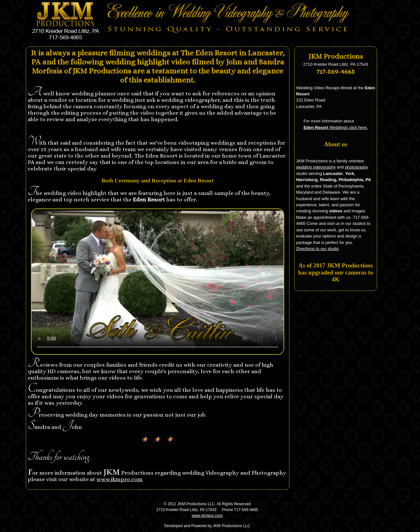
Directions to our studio (317, 249)
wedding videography (316, 167)
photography (356, 167)
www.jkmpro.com (120, 479)
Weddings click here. (336, 127)
